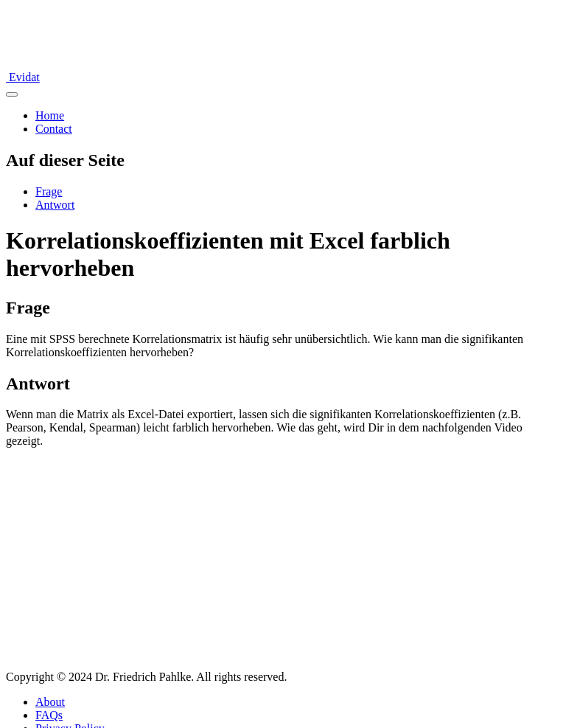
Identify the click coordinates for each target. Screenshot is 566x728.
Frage (49, 191)
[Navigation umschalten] (12, 94)
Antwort (55, 205)
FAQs (49, 715)
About (50, 702)
